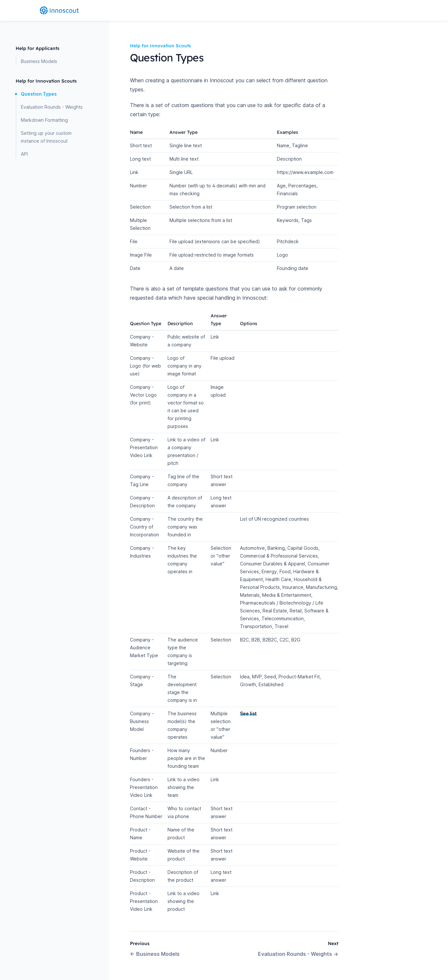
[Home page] (59, 10)
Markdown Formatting (44, 120)
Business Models (39, 61)
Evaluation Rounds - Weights (52, 107)
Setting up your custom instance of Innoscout (46, 137)
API (24, 154)
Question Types (39, 94)
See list (248, 713)
